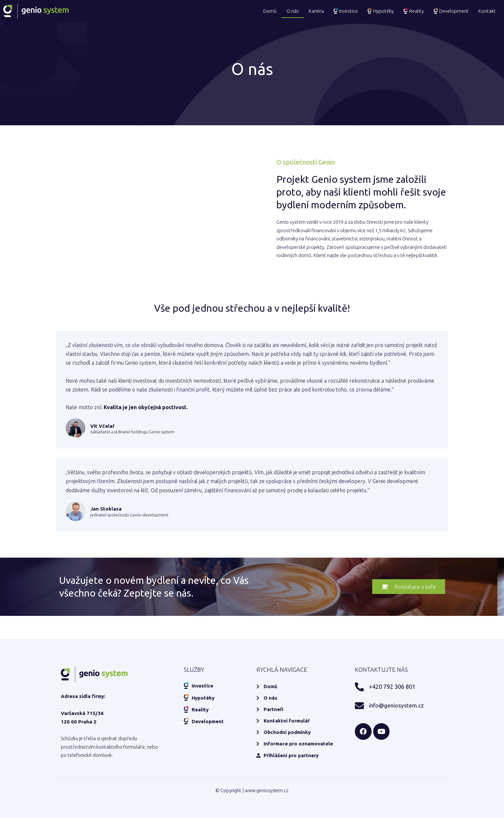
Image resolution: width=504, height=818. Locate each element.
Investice (346, 11)
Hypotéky (381, 11)
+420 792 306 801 (391, 686)
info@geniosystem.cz (393, 704)
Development (451, 11)
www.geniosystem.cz (267, 790)
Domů (270, 11)
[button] (408, 587)
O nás (293, 11)
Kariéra (316, 11)
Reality (414, 11)
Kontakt (487, 11)
